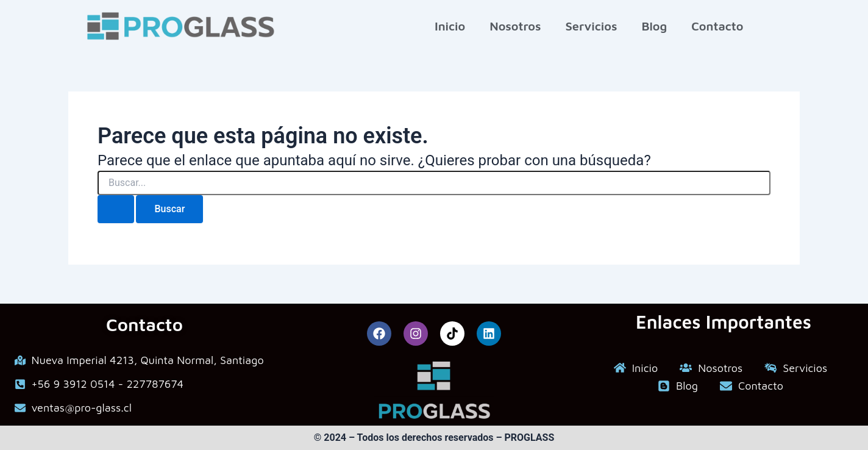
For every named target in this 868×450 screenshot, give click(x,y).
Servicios (591, 26)
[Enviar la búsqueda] (116, 209)
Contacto (717, 26)
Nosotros (515, 26)
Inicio (450, 26)
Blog (654, 26)
